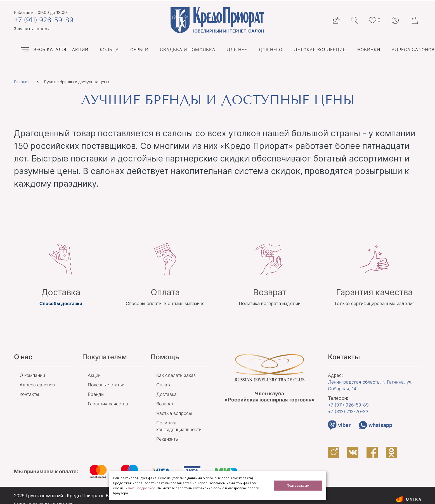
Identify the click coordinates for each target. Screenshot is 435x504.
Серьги (139, 50)
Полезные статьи (106, 385)
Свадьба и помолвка (188, 50)
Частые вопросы (174, 413)
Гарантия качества (108, 404)
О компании (32, 375)
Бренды (96, 394)
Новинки (369, 50)
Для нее (237, 50)
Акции (80, 50)
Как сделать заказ (176, 375)
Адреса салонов (413, 50)
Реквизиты (167, 439)
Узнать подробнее (140, 488)
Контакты (29, 394)
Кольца (109, 50)
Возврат (165, 404)
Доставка (166, 394)
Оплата (164, 385)
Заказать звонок (32, 29)
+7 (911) (348, 405)
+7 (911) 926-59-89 (44, 20)
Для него (270, 50)
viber (339, 425)
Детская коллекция (320, 50)
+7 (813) (348, 412)
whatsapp (376, 425)
